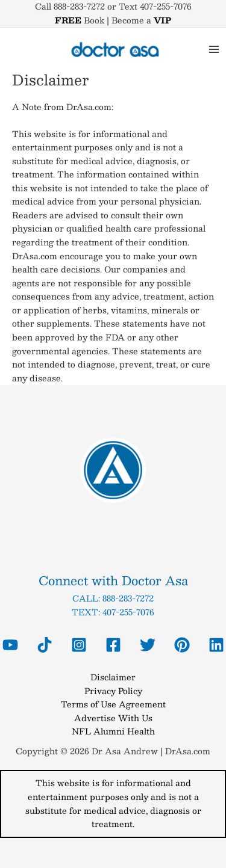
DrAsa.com (188, 751)
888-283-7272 (128, 598)
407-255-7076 (128, 612)
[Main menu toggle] (214, 50)
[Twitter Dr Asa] (148, 645)
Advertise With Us (113, 718)
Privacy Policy (113, 691)
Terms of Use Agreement (113, 704)
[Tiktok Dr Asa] (45, 645)
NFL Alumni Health (113, 731)
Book (80, 20)
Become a (141, 20)
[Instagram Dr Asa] (79, 645)
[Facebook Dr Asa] (113, 645)
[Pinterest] (182, 645)
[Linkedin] (216, 645)
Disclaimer (113, 677)
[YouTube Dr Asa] (10, 645)
